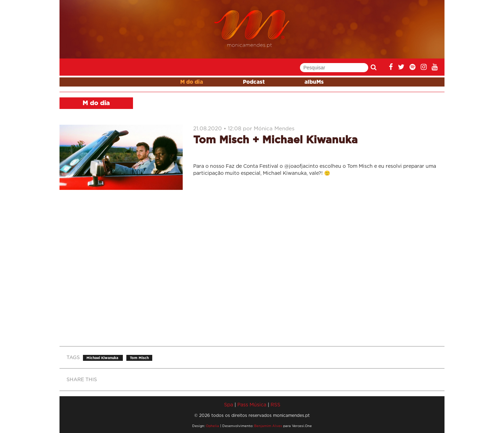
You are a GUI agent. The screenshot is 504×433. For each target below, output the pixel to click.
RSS (275, 404)
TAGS (73, 357)
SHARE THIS (82, 379)
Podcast (254, 82)
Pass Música (252, 404)
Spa (229, 404)
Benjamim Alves (268, 426)
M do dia (192, 82)
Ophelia (212, 426)
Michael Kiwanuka (103, 358)
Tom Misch (139, 358)
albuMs (314, 82)
